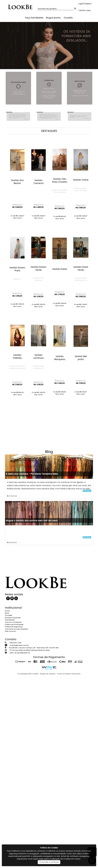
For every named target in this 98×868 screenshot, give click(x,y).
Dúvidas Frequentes (13, 618)
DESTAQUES (49, 131)
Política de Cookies (49, 848)
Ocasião (68, 18)
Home (7, 611)
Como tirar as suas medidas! (16, 629)
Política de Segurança (14, 627)
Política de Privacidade (14, 625)
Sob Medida (10, 620)
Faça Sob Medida (34, 18)
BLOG (7, 613)
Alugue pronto (53, 18)
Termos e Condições (13, 622)
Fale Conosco (10, 631)
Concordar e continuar (49, 862)
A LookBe (9, 615)
